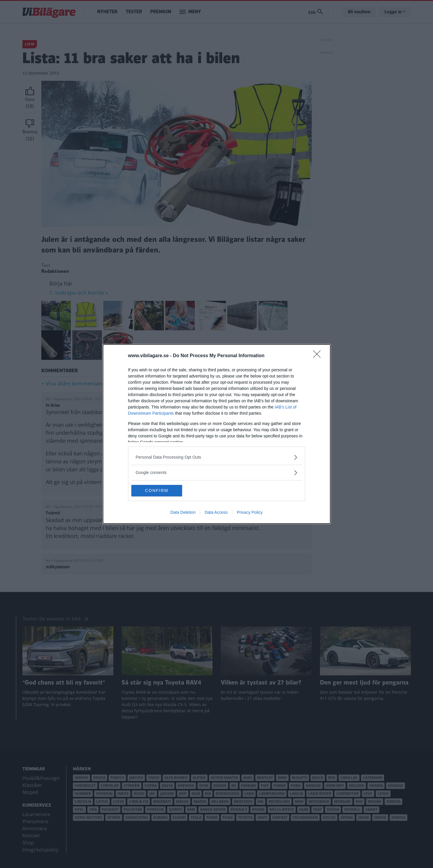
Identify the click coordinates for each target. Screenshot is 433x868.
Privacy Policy (250, 513)
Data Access (216, 513)
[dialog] (217, 434)
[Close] (319, 356)
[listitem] (217, 457)
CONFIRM (159, 490)
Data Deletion (183, 513)
